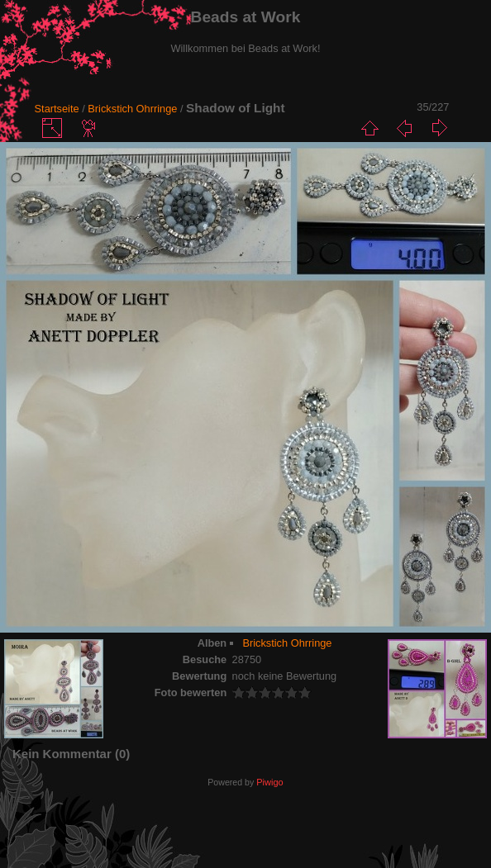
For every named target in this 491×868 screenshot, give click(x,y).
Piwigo (269, 782)
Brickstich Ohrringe (134, 109)
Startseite (57, 109)
